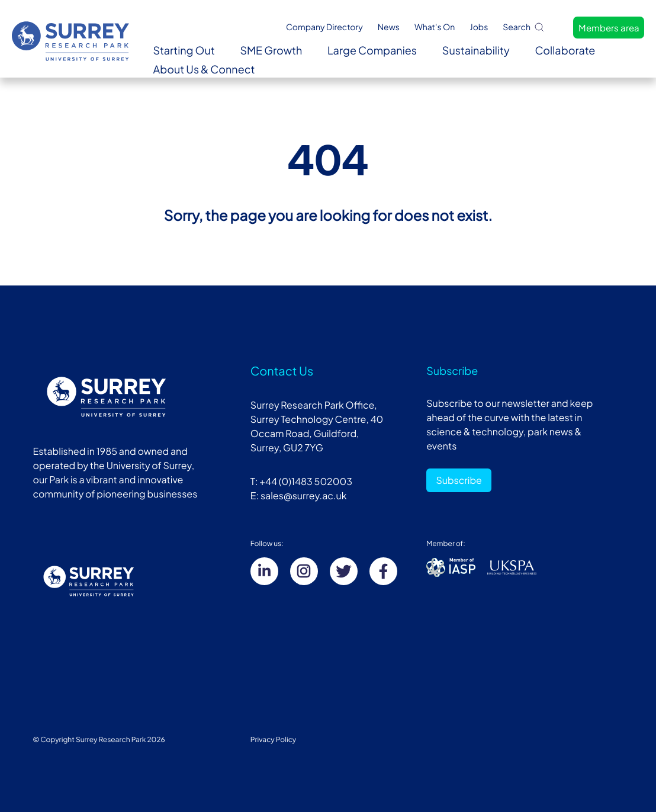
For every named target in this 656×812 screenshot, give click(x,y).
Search (524, 27)
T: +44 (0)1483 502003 (301, 481)
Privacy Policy (274, 739)
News (389, 27)
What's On (435, 27)
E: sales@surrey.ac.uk (299, 495)
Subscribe (459, 480)
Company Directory (324, 27)
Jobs (479, 27)
